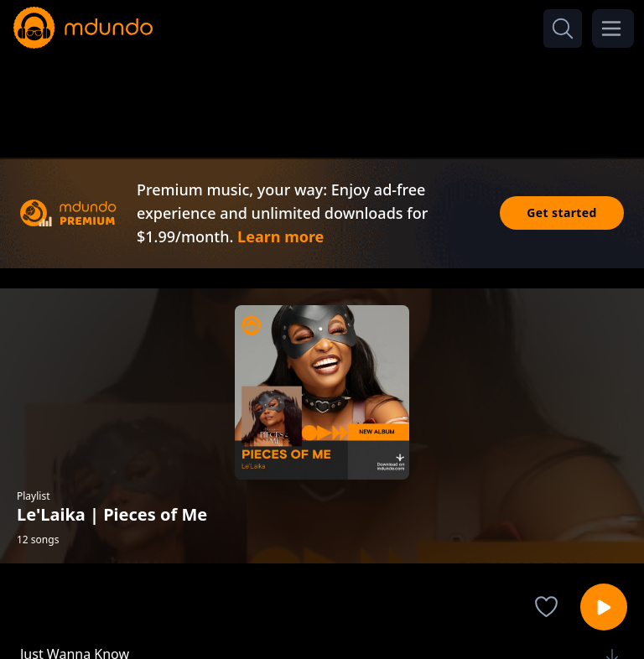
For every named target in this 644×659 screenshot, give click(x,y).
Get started (562, 213)
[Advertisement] (322, 99)
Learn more (280, 236)
